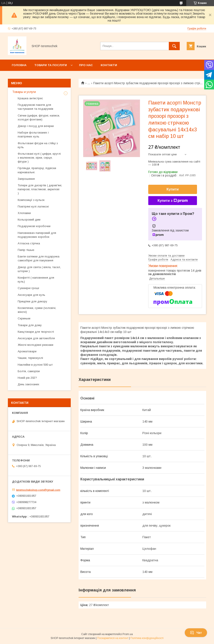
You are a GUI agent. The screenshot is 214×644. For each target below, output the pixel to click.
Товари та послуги (51, 65)
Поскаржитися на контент (113, 638)
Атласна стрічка (29, 243)
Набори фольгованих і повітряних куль (33, 134)
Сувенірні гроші (28, 288)
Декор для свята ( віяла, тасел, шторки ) (39, 269)
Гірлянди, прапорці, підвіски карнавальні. (37, 170)
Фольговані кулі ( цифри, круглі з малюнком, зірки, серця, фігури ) (39, 158)
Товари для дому (30, 325)
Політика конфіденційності (147, 638)
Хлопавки (24, 213)
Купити (173, 189)
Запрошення (26, 179)
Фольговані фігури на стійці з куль (38, 145)
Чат (196, 633)
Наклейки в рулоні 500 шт (35, 365)
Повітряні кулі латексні (33, 206)
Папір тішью (26, 250)
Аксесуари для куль (31, 295)
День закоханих (28, 384)
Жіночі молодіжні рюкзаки (35, 345)
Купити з (173, 201)
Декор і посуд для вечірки (36, 126)
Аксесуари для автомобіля (36, 338)
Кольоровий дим (29, 220)
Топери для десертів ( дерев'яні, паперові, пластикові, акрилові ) (40, 189)
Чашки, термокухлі (30, 358)
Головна (19, 65)
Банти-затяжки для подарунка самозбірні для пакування (39, 258)
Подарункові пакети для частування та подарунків (35, 107)
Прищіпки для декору (32, 301)
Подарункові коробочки (34, 226)
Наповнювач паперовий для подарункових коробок (37, 235)
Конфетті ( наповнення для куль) (36, 280)
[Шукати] (174, 46)
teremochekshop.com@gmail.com (38, 490)
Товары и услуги (24, 92)
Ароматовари (27, 351)
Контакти (109, 65)
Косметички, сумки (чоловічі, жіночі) (37, 310)
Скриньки (24, 318)
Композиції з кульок (31, 200)
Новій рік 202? (27, 378)
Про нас (86, 65)
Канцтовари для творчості (36, 332)
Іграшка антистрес (30, 98)
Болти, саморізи (29, 371)
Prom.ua (128, 634)
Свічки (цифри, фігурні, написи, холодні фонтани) (39, 117)
